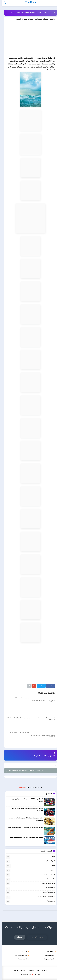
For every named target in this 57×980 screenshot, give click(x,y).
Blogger (20, 788)
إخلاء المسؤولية (47, 959)
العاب (51, 857)
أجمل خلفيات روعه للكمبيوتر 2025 (18, 733)
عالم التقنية (49, 879)
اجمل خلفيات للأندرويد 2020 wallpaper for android (34, 765)
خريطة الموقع (48, 955)
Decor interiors (48, 888)
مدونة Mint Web (24, 975)
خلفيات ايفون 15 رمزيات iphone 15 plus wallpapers (42, 719)
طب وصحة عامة (47, 874)
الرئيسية (50, 13)
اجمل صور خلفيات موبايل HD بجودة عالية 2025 (17, 719)
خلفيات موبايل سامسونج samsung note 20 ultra (41, 701)
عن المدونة (49, 952)
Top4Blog (30, 971)
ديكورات (50, 870)
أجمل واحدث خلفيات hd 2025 (19, 698)
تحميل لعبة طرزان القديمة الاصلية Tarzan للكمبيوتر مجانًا (23, 828)
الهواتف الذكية (48, 861)
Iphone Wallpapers (47, 892)
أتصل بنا (22, 952)
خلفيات (43, 13)
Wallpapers (49, 901)
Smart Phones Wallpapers (44, 897)
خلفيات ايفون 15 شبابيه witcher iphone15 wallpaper (41, 736)
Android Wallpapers (46, 883)
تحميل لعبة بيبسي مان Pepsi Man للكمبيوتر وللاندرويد (24, 837)
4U (51, 753)
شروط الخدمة (20, 959)
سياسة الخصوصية (19, 955)
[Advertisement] (28, 40)
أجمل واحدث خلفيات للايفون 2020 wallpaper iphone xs (24, 771)
